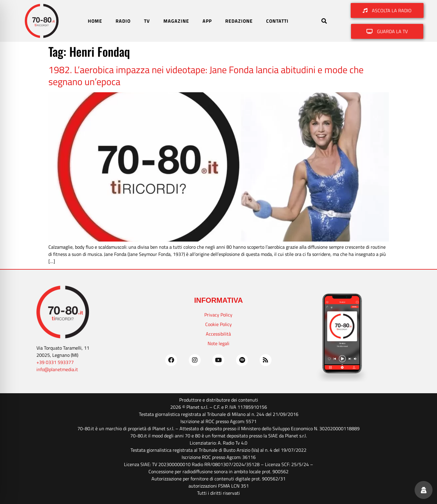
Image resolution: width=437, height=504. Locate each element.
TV (147, 21)
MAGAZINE (176, 21)
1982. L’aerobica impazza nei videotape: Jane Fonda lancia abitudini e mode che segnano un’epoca (206, 76)
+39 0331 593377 (55, 362)
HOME (95, 21)
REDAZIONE (239, 21)
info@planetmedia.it (57, 369)
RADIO (123, 21)
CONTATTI (277, 21)
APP (207, 21)
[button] (324, 21)
